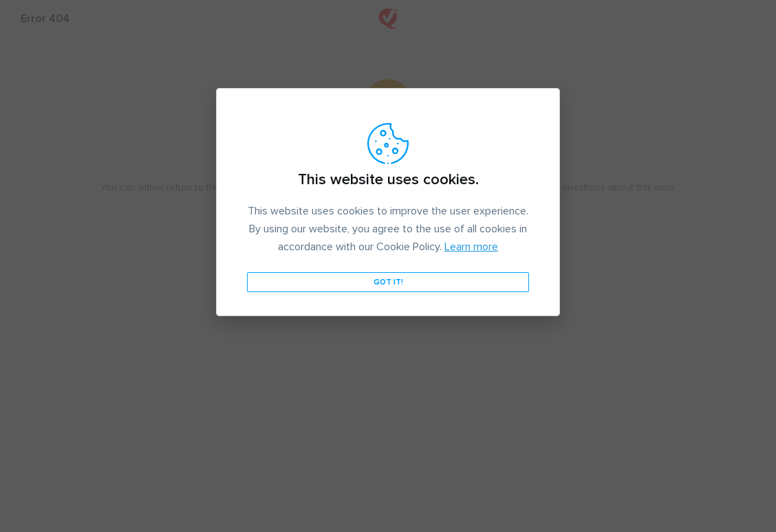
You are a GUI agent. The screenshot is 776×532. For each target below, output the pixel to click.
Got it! (388, 282)
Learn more (471, 247)
